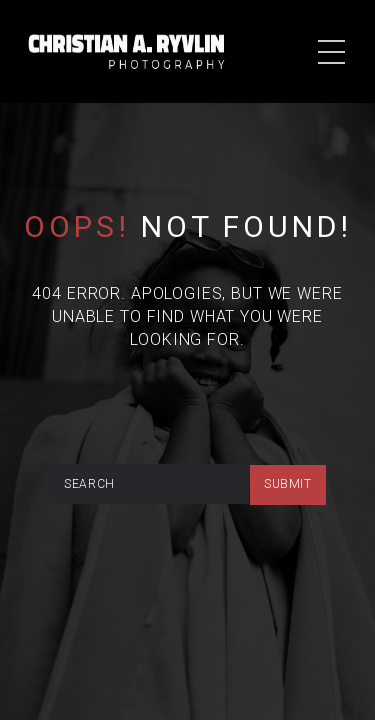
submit (288, 484)
